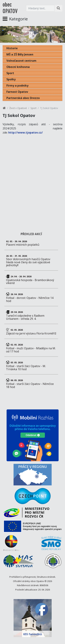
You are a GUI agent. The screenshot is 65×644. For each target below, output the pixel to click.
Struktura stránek (46, 577)
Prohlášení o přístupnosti (23, 577)
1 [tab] (33, 38)
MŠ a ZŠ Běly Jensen (20, 54)
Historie (12, 48)
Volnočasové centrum (21, 61)
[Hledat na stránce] (58, 8)
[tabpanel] (32, 34)
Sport (10, 73)
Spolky (11, 79)
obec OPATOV (10, 8)
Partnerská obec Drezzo (23, 98)
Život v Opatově (18, 108)
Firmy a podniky (17, 86)
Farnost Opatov (17, 92)
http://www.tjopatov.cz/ (26, 132)
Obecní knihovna (18, 67)
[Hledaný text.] (40, 8)
